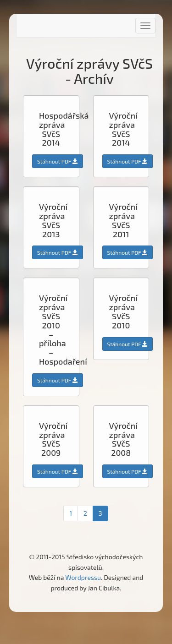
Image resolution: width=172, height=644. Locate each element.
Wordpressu (83, 577)
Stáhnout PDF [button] (58, 161)
